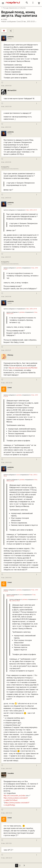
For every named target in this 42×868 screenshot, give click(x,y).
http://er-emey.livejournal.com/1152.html (23, 368)
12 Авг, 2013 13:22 (7, 813)
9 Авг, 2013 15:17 (6, 350)
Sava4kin (11, 773)
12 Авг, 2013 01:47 (6, 769)
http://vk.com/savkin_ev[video (15, 796)
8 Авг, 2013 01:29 (6, 86)
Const (19, 21)
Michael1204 (12, 90)
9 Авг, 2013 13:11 (6, 257)
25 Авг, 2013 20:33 (29, 21)
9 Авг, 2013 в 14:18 (31, 309)
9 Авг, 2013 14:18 (6, 297)
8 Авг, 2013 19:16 (6, 162)
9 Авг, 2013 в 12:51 (31, 210)
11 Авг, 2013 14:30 (6, 463)
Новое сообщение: (9, 21)
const (18, 475)
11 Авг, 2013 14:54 (6, 578)
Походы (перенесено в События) (13, 8)
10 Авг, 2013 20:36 (7, 383)
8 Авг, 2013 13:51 (6, 127)
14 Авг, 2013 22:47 (7, 858)
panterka (11, 37)
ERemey (10, 355)
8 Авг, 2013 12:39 (6, 107)
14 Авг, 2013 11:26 (6, 843)
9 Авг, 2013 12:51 (6, 198)
